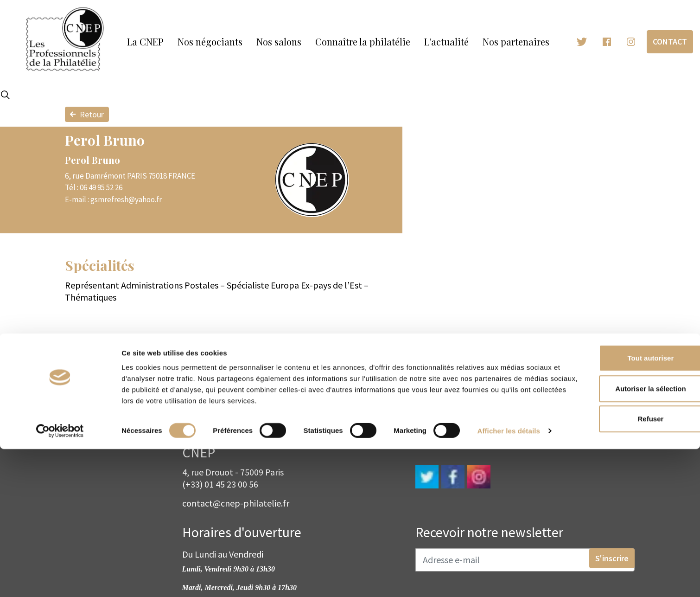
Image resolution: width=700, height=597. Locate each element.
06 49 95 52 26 (101, 187)
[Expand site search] (5, 95)
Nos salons (279, 42)
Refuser (623, 553)
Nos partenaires (516, 42)
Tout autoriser (623, 492)
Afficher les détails (153, 579)
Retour (87, 114)
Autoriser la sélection (623, 523)
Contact (670, 42)
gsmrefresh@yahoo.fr (126, 199)
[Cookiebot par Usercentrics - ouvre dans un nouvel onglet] (60, 579)
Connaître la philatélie (363, 42)
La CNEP (145, 42)
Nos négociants (210, 42)
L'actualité (446, 42)
